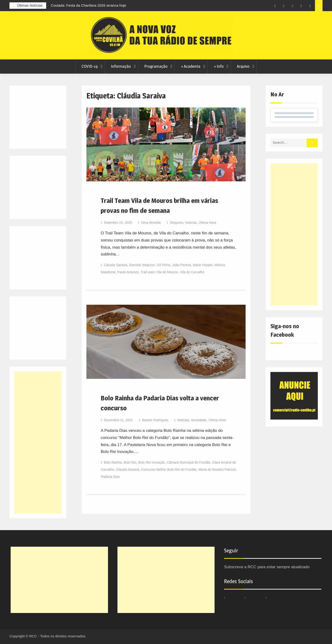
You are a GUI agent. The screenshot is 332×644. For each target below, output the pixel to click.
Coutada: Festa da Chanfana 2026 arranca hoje (89, 5)
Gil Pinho (164, 265)
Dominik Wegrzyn (142, 265)
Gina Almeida (151, 223)
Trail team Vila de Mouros (159, 272)
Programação (156, 66)
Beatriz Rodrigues (155, 420)
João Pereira (182, 265)
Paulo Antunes (128, 272)
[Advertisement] (294, 234)
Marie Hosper (203, 265)
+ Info (219, 66)
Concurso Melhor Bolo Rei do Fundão (169, 470)
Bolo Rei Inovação (152, 462)
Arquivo (243, 66)
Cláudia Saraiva (116, 265)
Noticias (191, 223)
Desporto (177, 223)
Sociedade (199, 420)
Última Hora (207, 223)
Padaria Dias (110, 477)
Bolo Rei (130, 462)
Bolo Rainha (113, 462)
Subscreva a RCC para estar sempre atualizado (267, 567)
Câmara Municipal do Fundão (189, 462)
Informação (121, 66)
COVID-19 (90, 66)
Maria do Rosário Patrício (217, 470)
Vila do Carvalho (192, 272)
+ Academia (191, 66)
